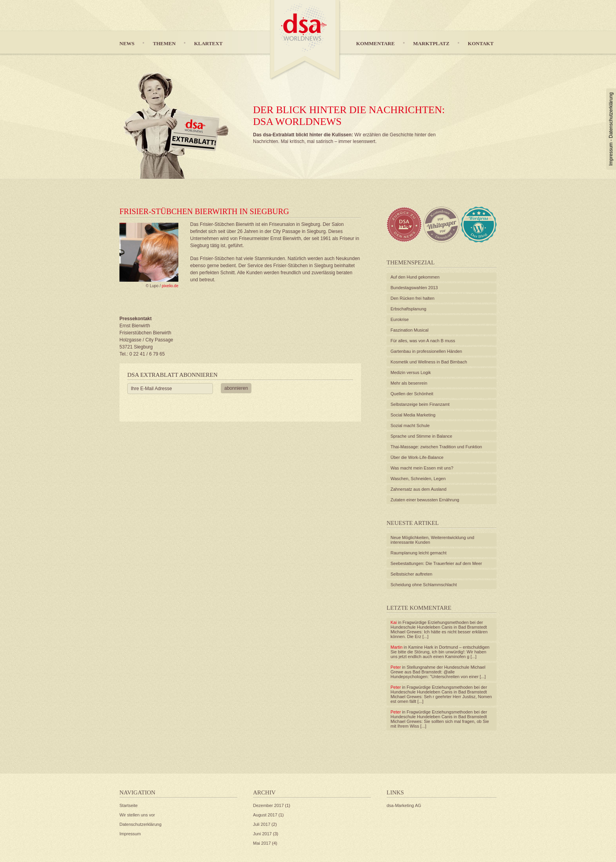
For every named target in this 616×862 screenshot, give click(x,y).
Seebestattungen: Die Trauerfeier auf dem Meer (436, 563)
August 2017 (265, 815)
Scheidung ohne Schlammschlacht (424, 585)
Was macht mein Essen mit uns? (422, 468)
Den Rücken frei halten (412, 298)
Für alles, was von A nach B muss (423, 341)
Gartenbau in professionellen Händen (426, 351)
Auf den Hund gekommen (415, 277)
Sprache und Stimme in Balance (421, 436)
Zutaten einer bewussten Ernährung (425, 500)
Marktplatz (431, 43)
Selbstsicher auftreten (411, 574)
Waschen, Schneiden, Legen (418, 479)
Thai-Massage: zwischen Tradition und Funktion (436, 447)
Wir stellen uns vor (137, 815)
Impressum (611, 154)
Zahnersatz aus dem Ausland (418, 489)
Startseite (128, 805)
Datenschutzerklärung (611, 115)
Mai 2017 (262, 843)
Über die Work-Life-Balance (417, 457)
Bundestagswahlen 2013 (414, 288)
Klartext (208, 43)
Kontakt (481, 43)
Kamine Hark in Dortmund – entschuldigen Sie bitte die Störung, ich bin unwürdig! (440, 649)
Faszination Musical (410, 330)
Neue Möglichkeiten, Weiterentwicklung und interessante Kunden (432, 540)
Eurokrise (400, 319)
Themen (164, 43)
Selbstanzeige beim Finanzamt (420, 404)
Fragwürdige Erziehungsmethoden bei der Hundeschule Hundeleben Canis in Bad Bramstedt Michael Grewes (439, 627)
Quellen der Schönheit (412, 394)
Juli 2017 (262, 824)
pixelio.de (170, 286)
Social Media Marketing (413, 415)
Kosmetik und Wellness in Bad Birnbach (429, 362)
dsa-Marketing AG (404, 805)
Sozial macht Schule (410, 425)
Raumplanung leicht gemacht (418, 553)
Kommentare (376, 43)
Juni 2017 (262, 834)
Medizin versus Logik (411, 372)
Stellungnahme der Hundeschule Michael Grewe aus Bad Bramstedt (438, 669)
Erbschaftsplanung (408, 309)
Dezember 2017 (268, 805)
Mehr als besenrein (409, 383)
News (127, 43)
